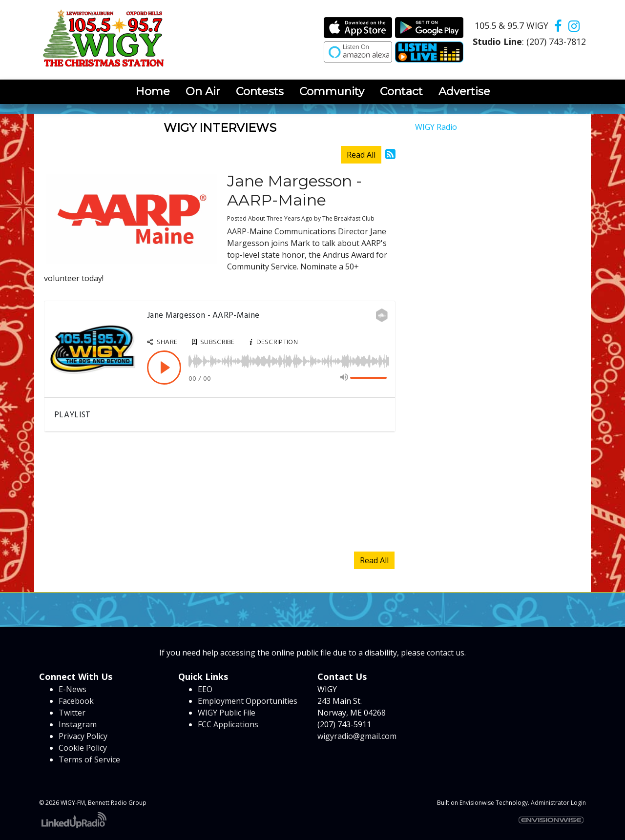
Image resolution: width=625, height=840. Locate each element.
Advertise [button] (464, 91)
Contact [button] (401, 91)
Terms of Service (89, 759)
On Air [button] (203, 91)
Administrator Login (558, 803)
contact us (446, 653)
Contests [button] (260, 91)
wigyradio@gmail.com (357, 736)
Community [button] (332, 91)
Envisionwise (477, 803)
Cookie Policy (83, 748)
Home (153, 91)
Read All (361, 155)
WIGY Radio (436, 127)
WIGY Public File (227, 713)
